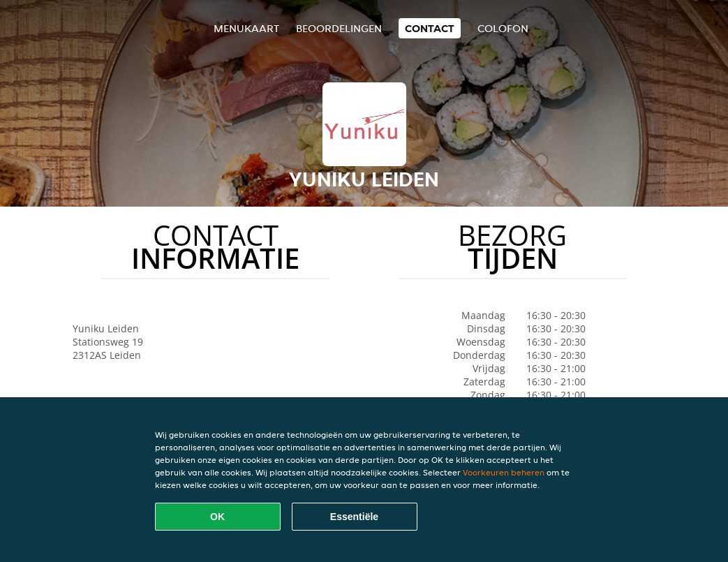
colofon (503, 28)
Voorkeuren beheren (504, 472)
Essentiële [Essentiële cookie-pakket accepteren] (354, 517)
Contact (430, 28)
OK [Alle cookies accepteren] (217, 517)
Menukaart (246, 28)
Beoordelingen (339, 28)
